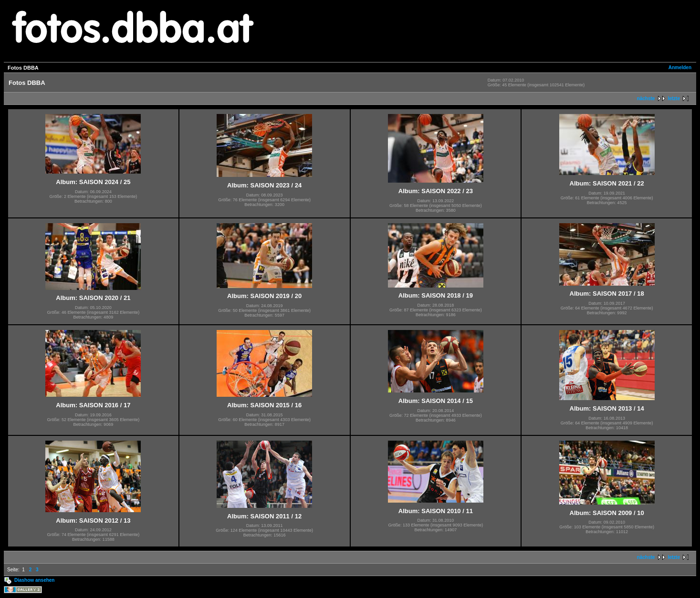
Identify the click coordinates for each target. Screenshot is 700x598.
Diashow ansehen (34, 580)
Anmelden (680, 67)
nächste (646, 98)
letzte (674, 98)
